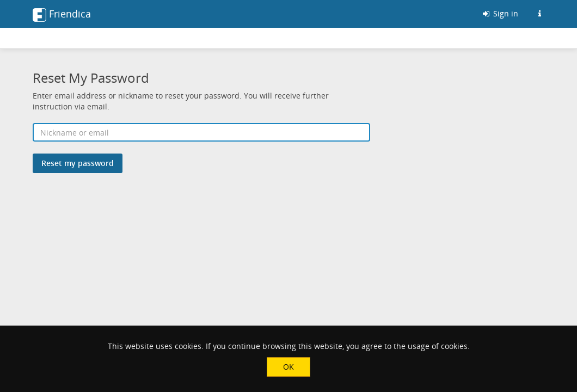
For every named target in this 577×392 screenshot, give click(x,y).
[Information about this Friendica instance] (539, 14)
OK (288, 367)
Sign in (500, 13)
